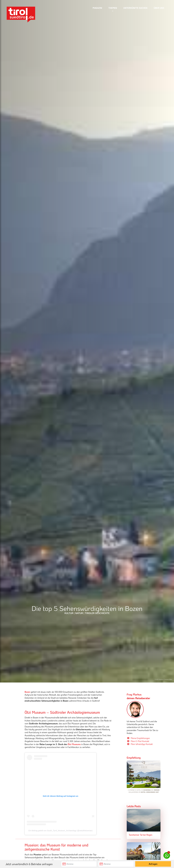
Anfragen (153, 864)
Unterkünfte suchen (135, 8)
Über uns (159, 8)
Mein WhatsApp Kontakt (142, 744)
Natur (79, 613)
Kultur (69, 613)
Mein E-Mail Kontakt (140, 741)
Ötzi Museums (74, 744)
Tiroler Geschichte (97, 613)
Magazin (97, 8)
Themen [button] (113, 8)
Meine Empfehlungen (140, 738)
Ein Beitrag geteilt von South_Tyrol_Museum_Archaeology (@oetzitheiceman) (60, 831)
